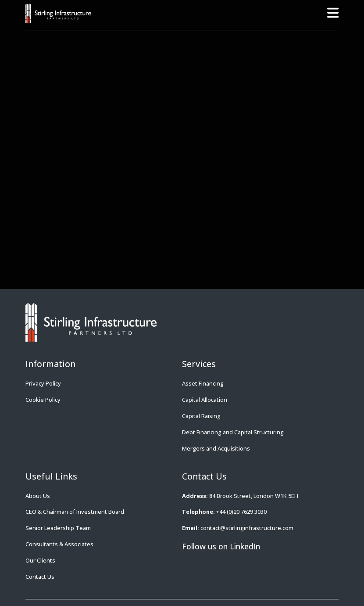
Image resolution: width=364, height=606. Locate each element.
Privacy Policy (43, 383)
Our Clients (40, 560)
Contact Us (40, 577)
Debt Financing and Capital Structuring (233, 432)
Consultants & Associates (59, 544)
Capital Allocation (205, 400)
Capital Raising (201, 416)
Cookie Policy (43, 400)
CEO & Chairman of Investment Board (75, 512)
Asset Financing (203, 383)
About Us (38, 496)
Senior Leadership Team (58, 528)
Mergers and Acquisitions (216, 448)
